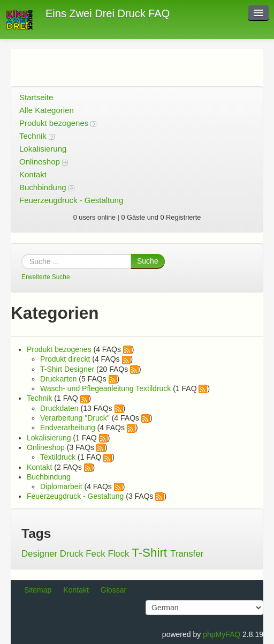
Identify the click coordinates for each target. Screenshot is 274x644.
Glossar (113, 590)
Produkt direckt (65, 359)
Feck (95, 554)
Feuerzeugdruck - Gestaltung (71, 200)
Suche (148, 261)
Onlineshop (44, 162)
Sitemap (38, 590)
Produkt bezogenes (58, 123)
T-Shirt (149, 553)
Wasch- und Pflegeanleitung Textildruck (105, 388)
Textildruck (58, 457)
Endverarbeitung (68, 428)
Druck (72, 554)
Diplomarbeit (61, 486)
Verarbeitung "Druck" (75, 418)
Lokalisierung (43, 149)
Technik (37, 136)
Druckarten (58, 379)
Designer (39, 554)
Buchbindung (47, 187)
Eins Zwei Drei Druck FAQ (108, 13)
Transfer (187, 554)
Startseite (36, 97)
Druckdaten (59, 408)
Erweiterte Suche (46, 277)
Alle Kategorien (47, 110)
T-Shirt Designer (67, 369)
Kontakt (33, 174)
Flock (118, 554)
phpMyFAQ (222, 634)
